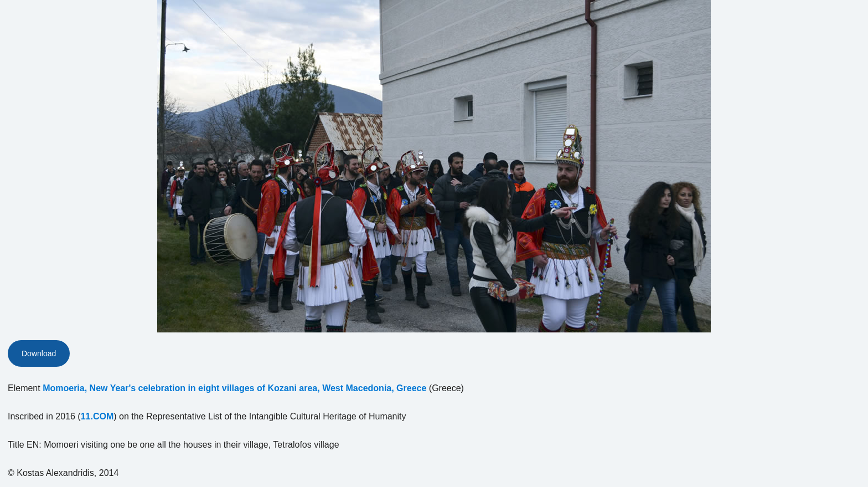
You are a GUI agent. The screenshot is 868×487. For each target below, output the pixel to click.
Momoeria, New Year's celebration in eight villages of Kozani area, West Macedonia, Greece (234, 388)
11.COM (97, 416)
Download (39, 353)
